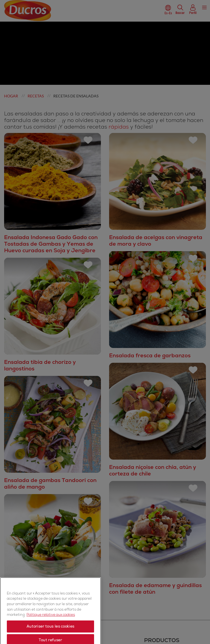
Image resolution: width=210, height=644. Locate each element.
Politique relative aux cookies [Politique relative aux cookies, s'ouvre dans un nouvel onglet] (51, 633)
